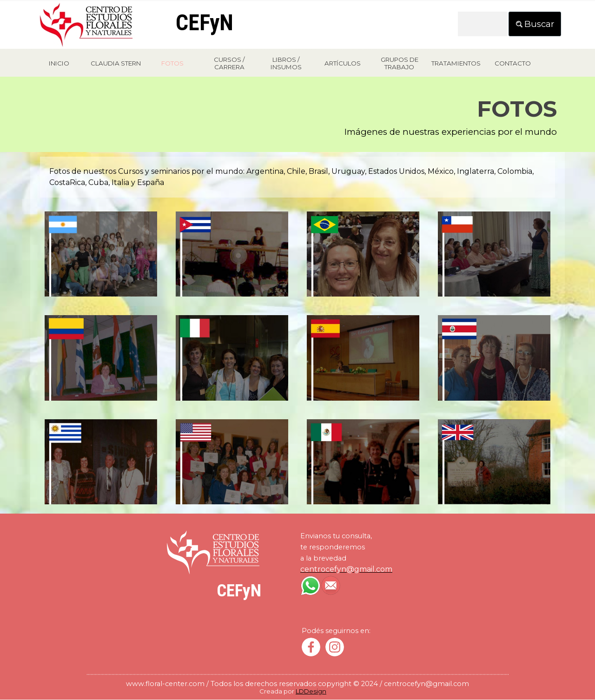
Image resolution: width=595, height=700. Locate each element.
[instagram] (335, 647)
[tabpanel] (297, 118)
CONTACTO (513, 63)
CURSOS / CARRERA (229, 63)
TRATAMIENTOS (456, 63)
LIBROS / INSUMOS (286, 63)
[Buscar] (483, 24)
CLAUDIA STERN (116, 63)
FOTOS (172, 63)
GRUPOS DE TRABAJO (400, 63)
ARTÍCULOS (343, 63)
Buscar (539, 24)
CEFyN (205, 23)
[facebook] (311, 647)
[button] (101, 211)
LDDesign (311, 691)
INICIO (59, 63)
